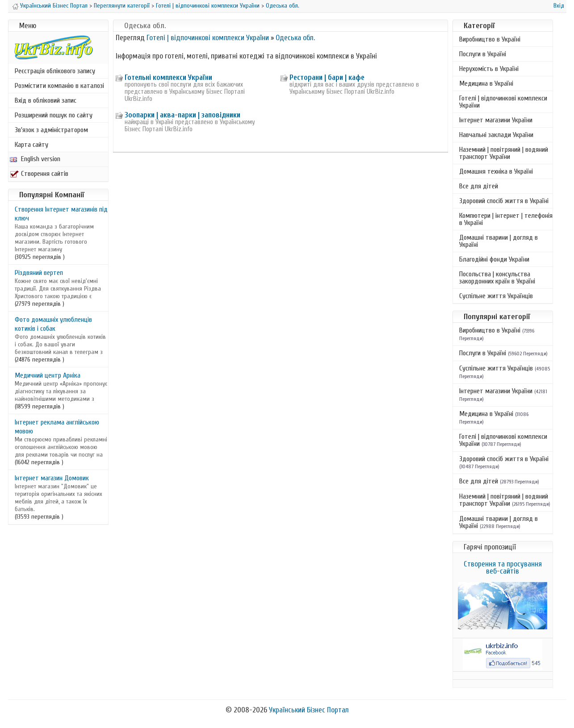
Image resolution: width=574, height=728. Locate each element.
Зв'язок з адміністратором (51, 130)
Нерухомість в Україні (489, 69)
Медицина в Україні (486, 83)
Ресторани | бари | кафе (327, 77)
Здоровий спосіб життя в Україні (504, 201)
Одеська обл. (283, 6)
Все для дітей (479, 186)
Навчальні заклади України (496, 135)
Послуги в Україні (483, 54)
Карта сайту (31, 145)
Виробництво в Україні (490, 39)
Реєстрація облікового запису (55, 71)
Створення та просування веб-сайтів (503, 568)
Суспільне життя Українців (496, 296)
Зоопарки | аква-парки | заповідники (182, 115)
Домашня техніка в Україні (496, 171)
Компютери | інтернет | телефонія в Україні (506, 219)
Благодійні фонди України (494, 259)
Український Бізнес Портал (54, 6)
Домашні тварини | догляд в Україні (499, 241)
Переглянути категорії (122, 6)
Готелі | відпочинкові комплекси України (208, 6)
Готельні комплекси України (168, 77)
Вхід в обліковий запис (46, 100)
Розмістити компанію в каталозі (59, 86)
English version (35, 159)
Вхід (559, 6)
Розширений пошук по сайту (54, 115)
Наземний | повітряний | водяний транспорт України (504, 153)
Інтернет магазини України (496, 120)
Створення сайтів (39, 174)
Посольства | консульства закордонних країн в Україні (497, 278)
